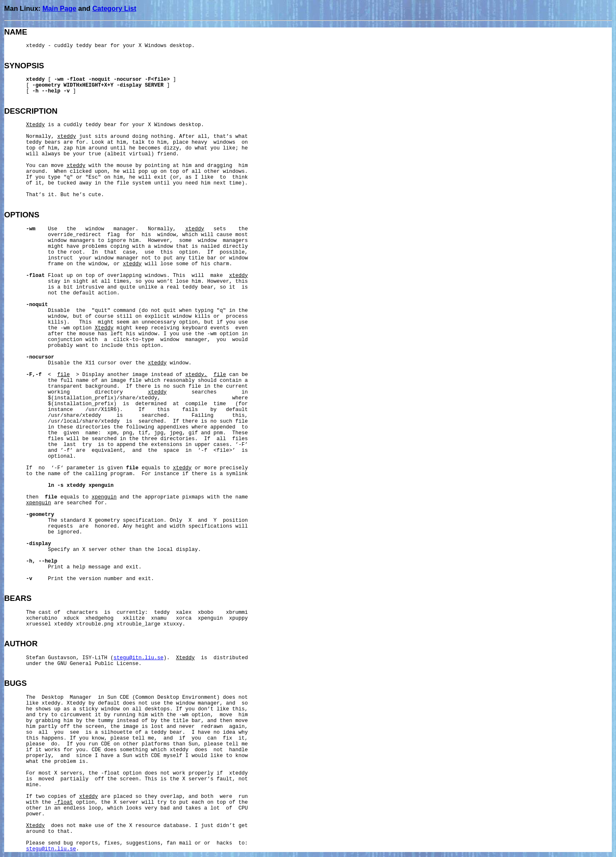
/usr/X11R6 (101, 410)
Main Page (60, 8)
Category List (114, 8)
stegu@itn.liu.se (139, 658)
